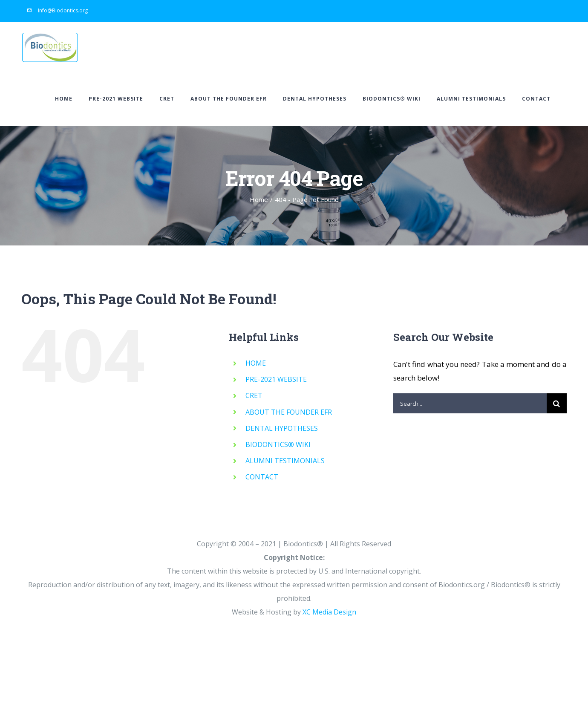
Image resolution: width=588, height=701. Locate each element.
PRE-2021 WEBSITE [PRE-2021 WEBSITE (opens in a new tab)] (276, 380)
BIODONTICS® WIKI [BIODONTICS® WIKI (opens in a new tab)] (278, 445)
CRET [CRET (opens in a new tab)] (254, 396)
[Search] (557, 404)
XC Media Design (329, 612)
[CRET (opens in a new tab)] (167, 99)
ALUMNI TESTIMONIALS (285, 461)
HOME (256, 363)
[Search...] (470, 404)
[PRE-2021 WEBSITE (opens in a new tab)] (116, 99)
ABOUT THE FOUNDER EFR (289, 412)
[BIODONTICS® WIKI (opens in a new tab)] (392, 99)
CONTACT (262, 477)
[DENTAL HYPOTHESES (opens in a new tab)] (315, 99)
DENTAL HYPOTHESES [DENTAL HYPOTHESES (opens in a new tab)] (282, 428)
